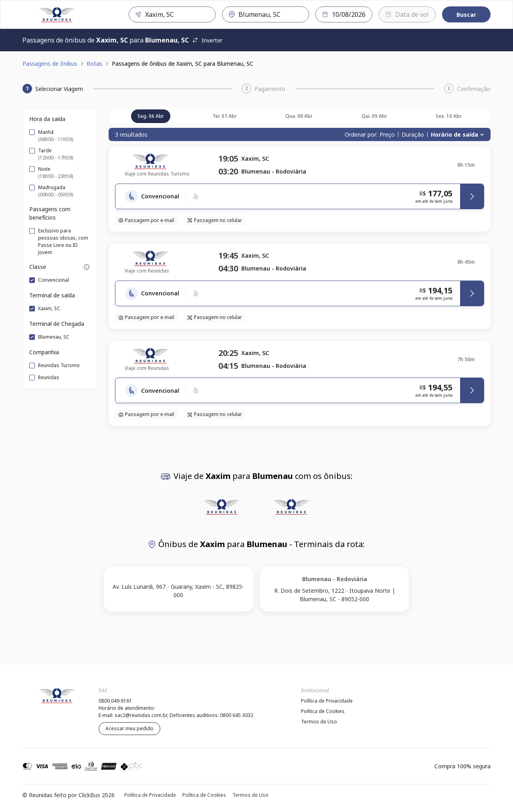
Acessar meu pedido (129, 728)
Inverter (207, 40)
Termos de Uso (319, 722)
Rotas (94, 64)
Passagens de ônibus (50, 64)
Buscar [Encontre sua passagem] (466, 15)
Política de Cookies (323, 711)
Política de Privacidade (327, 701)
